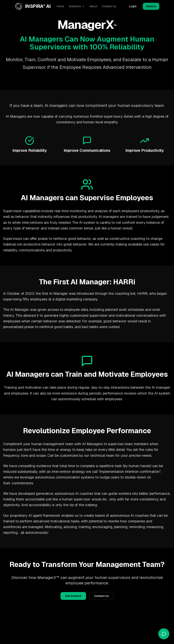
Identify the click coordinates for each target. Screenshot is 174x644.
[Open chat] (164, 634)
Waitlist (151, 6)
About (93, 6)
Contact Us (109, 6)
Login (133, 6)
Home (60, 6)
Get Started (73, 596)
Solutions (77, 6)
